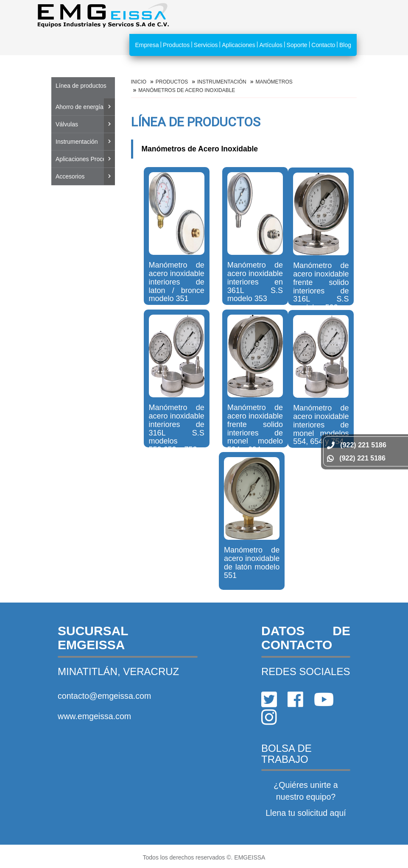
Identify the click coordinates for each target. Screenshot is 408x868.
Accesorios (70, 176)
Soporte (297, 45)
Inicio (139, 82)
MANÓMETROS (274, 82)
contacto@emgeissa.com (104, 696)
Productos (176, 45)
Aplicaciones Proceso (84, 159)
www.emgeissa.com (94, 716)
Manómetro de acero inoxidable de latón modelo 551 (252, 562)
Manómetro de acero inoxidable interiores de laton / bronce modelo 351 (177, 282)
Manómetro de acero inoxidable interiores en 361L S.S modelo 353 (255, 282)
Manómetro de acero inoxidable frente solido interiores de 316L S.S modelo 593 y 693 (321, 291)
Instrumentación (77, 142)
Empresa (147, 45)
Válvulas (67, 124)
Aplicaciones (239, 45)
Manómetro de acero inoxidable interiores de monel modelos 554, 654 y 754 (321, 425)
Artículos (271, 45)
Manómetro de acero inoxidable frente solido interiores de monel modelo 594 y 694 (255, 428)
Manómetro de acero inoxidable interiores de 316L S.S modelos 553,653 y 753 (177, 428)
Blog (345, 45)
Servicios (206, 45)
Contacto (323, 45)
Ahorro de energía (80, 107)
